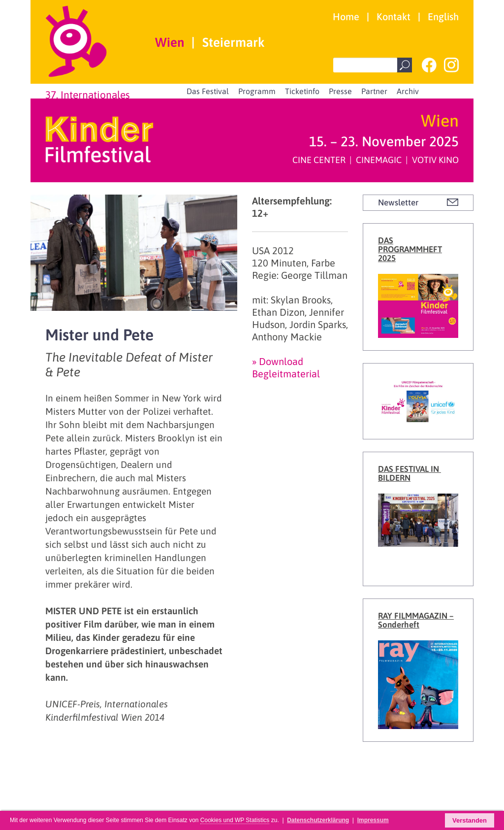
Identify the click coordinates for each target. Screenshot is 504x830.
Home (346, 17)
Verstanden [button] (470, 820)
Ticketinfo (302, 91)
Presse (340, 91)
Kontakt (394, 17)
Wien (170, 43)
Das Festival (208, 91)
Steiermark (234, 43)
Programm (257, 91)
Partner (374, 91)
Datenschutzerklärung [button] (318, 820)
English (443, 17)
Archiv (408, 91)
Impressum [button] (373, 820)
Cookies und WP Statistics (235, 820)
